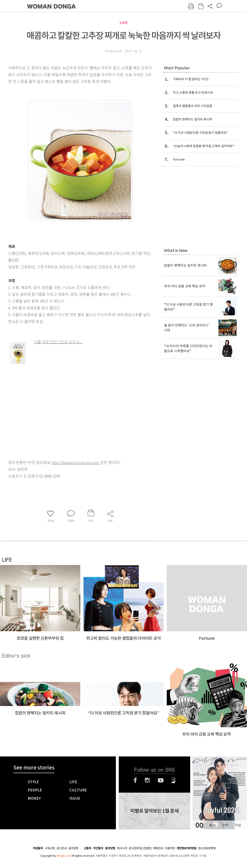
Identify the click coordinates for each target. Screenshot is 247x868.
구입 (238, 825)
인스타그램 (147, 780)
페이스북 (135, 780)
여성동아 (38, 848)
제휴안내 (158, 848)
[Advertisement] (86, 381)
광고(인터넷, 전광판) (140, 848)
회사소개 (122, 848)
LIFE (124, 23)
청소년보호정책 (207, 848)
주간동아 (98, 848)
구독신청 (50, 848)
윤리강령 (73, 848)
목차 (212, 825)
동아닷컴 (110, 848)
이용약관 (170, 848)
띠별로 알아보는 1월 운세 (154, 811)
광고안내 (62, 848)
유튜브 (161, 780)
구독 (225, 825)
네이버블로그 (173, 780)
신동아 (87, 848)
